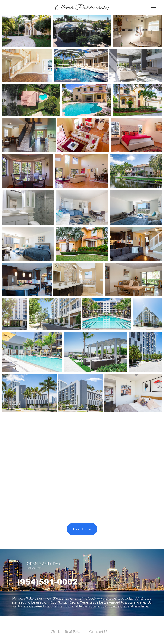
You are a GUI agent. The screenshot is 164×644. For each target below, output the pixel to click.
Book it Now (82, 529)
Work (58, 632)
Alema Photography (82, 7)
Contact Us (101, 632)
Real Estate (77, 632)
